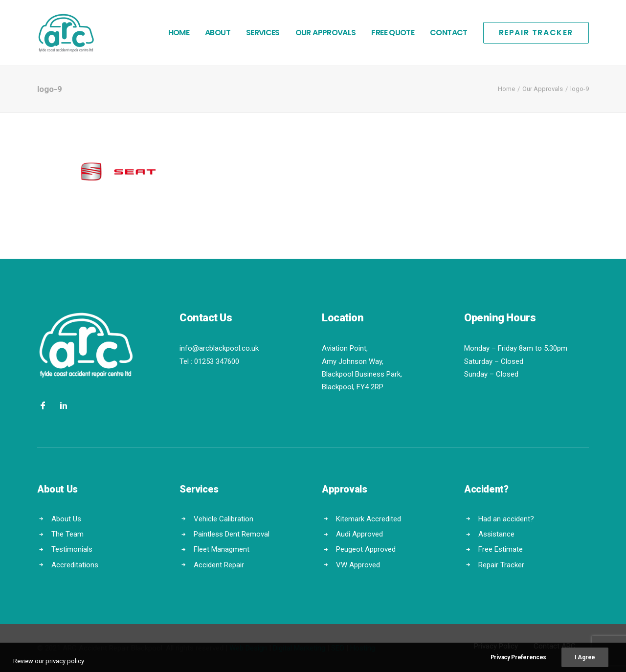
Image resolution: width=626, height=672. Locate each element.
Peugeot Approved (366, 549)
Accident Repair (219, 565)
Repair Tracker (501, 565)
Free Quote (393, 33)
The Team (67, 534)
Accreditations (75, 565)
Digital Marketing (299, 648)
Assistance (496, 534)
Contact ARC (555, 646)
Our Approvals (326, 33)
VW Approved (358, 565)
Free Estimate (501, 549)
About (218, 33)
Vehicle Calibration (224, 519)
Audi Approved (359, 534)
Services (263, 33)
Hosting (363, 648)
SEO (338, 648)
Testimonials (72, 549)
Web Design (248, 648)
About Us (66, 519)
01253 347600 (217, 361)
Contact (449, 33)
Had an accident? (506, 519)
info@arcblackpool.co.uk (219, 348)
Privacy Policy (496, 646)
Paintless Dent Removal (232, 534)
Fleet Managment (222, 549)
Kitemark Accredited (369, 519)
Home (179, 33)
